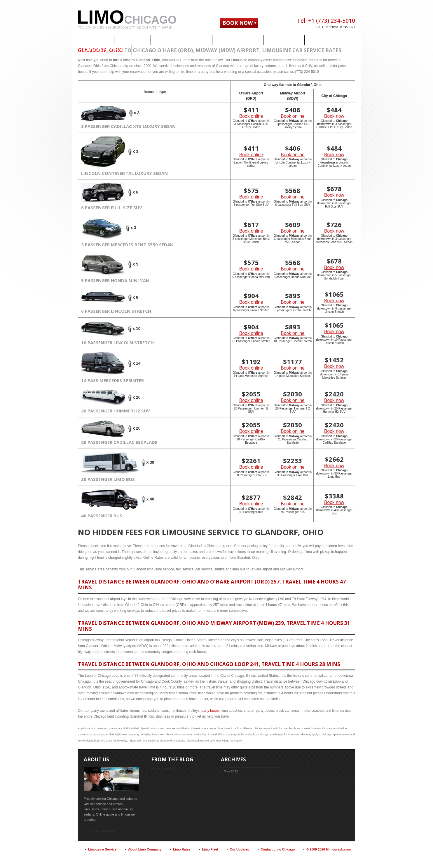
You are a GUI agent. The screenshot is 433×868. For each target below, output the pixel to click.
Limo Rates (182, 849)
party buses (210, 711)
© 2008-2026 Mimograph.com (329, 849)
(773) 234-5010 (336, 21)
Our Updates (239, 849)
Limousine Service (102, 849)
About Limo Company (145, 849)
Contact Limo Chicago (278, 849)
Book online (251, 116)
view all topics (162, 769)
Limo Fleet (210, 849)
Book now (334, 116)
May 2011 (231, 771)
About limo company (99, 831)
